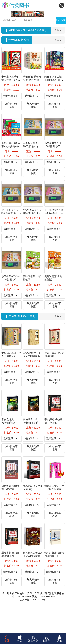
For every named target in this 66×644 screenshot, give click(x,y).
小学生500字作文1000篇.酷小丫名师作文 (32, 242)
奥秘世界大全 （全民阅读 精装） (31, 452)
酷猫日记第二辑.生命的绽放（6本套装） (54, 109)
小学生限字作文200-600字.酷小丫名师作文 (11, 242)
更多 (58, 59)
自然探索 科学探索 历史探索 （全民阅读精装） (11, 518)
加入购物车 (11, 133)
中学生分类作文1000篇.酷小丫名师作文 (32, 176)
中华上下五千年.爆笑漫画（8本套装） (11, 109)
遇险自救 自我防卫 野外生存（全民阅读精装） (10, 585)
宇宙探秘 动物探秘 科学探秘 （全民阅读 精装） (54, 452)
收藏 (11, 136)
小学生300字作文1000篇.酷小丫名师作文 (11, 309)
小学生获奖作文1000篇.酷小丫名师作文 (54, 176)
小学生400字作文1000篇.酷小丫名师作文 (54, 242)
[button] (30, 42)
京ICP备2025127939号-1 (34, 629)
